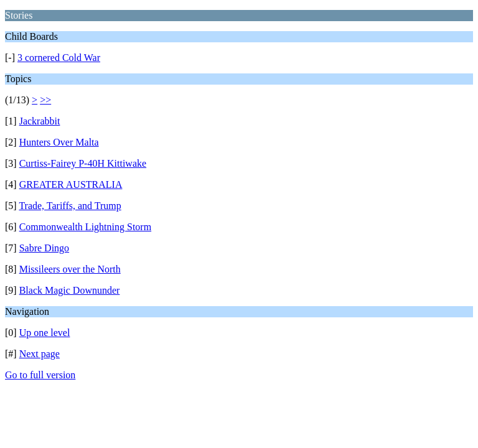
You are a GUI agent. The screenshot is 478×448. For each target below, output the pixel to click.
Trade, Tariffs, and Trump (70, 206)
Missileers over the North (70, 269)
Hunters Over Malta (59, 142)
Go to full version (40, 375)
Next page (40, 354)
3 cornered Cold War (59, 58)
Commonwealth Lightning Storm (85, 227)
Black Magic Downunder (70, 290)
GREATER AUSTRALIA (71, 184)
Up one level (45, 333)
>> (45, 100)
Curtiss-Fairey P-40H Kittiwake (83, 163)
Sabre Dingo (44, 248)
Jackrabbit (40, 121)
